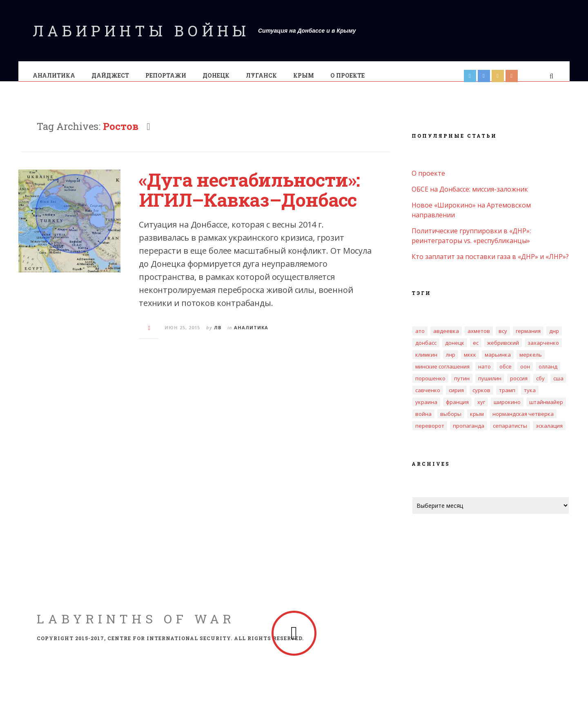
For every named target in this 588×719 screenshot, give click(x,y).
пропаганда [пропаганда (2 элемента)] (469, 434)
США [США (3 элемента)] (558, 386)
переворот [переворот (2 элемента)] (430, 434)
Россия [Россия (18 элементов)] (519, 386)
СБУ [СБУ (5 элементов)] (540, 386)
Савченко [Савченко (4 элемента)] (428, 398)
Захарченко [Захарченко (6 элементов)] (543, 351)
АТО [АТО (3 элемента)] (420, 339)
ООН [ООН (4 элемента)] (525, 375)
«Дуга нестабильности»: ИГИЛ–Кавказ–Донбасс (249, 198)
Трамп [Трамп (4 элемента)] (507, 398)
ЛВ (218, 336)
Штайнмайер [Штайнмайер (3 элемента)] (546, 410)
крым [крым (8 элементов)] (477, 422)
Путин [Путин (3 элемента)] (462, 386)
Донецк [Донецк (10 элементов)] (455, 351)
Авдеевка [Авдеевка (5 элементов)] (446, 339)
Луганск (262, 75)
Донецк (216, 75)
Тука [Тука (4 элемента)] (530, 398)
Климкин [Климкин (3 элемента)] (426, 363)
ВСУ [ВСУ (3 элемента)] (503, 339)
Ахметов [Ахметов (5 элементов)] (479, 339)
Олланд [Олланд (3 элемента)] (548, 375)
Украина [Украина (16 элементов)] (426, 410)
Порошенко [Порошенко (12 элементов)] (430, 386)
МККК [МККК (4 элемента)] (470, 363)
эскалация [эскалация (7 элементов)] (549, 434)
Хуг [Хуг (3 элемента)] (481, 410)
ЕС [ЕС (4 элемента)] (476, 351)
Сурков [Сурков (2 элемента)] (481, 398)
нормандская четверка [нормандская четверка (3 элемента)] (523, 422)
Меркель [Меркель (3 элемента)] (531, 363)
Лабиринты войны (141, 31)
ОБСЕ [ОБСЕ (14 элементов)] (506, 375)
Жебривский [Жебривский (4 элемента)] (503, 351)
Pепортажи (166, 75)
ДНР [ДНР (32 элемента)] (554, 339)
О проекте (348, 75)
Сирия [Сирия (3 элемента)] (456, 398)
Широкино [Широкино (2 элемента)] (507, 410)
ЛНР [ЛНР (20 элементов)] (451, 363)
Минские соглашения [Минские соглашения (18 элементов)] (442, 375)
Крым (304, 75)
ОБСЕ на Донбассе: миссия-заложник (470, 197)
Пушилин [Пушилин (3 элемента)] (490, 386)
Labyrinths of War (136, 627)
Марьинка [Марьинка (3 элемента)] (498, 363)
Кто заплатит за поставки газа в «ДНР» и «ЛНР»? (490, 265)
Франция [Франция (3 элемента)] (457, 410)
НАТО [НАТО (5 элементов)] (484, 375)
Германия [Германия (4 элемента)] (528, 339)
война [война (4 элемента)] (423, 422)
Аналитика (54, 75)
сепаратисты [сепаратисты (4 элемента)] (510, 434)
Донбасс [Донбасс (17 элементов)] (426, 351)
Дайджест (111, 75)
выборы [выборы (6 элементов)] (451, 422)
